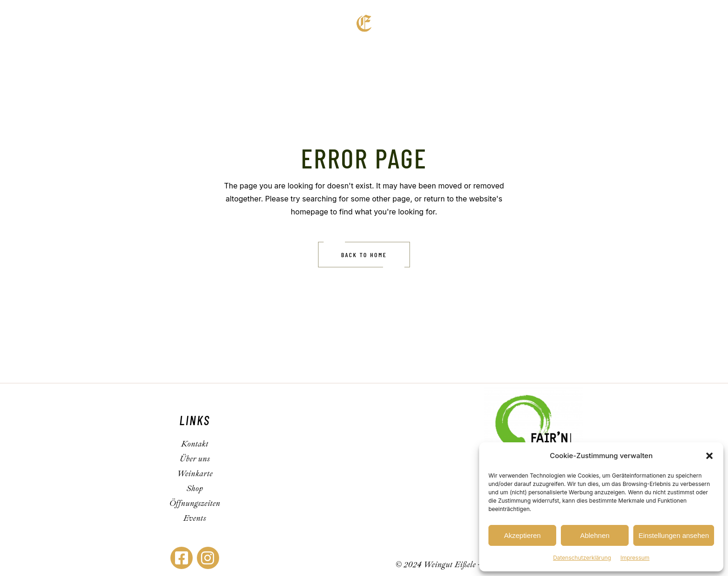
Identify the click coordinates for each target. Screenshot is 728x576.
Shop (195, 489)
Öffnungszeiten (195, 503)
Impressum (635, 558)
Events (195, 518)
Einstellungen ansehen (674, 535)
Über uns (195, 459)
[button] (709, 456)
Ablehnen (595, 535)
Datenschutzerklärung (582, 558)
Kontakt (195, 444)
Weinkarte (195, 474)
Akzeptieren (522, 535)
